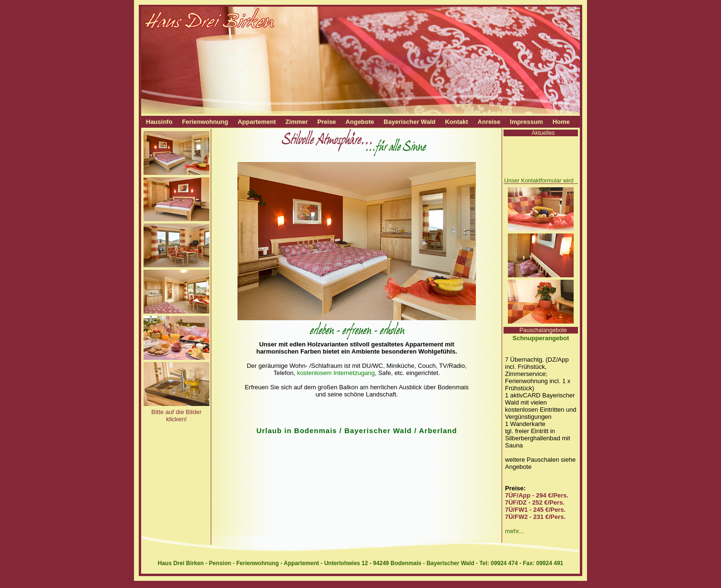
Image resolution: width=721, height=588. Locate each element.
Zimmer (297, 122)
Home (561, 122)
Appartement (257, 122)
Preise (327, 122)
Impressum (526, 122)
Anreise (489, 122)
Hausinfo (159, 122)
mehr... (515, 531)
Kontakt (456, 122)
